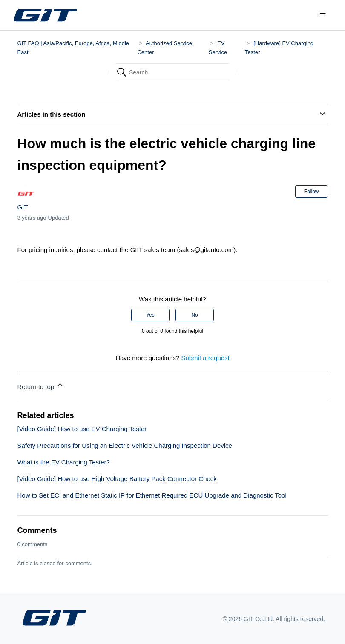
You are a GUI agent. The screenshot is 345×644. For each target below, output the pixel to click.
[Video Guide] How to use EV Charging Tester (82, 429)
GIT (23, 207)
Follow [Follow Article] (312, 192)
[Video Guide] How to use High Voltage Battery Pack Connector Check (117, 479)
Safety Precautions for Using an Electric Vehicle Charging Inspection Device (125, 445)
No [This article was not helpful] (194, 315)
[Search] (172, 72)
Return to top (41, 385)
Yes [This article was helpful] (150, 315)
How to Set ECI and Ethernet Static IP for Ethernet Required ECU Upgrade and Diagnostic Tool (152, 495)
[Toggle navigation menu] (323, 15)
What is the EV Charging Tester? (64, 462)
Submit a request (205, 358)
